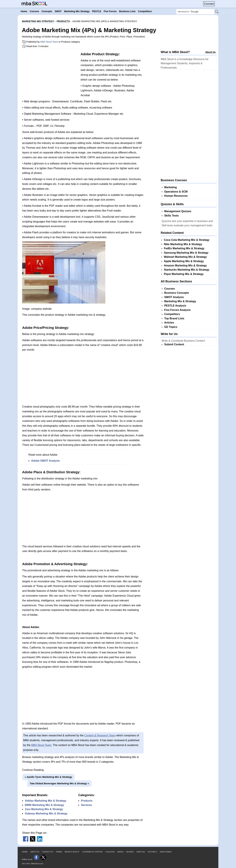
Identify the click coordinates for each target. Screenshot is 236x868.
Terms (59, 852)
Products (87, 801)
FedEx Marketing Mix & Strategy (184, 248)
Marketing (171, 187)
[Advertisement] (50, 75)
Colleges (110, 852)
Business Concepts (177, 293)
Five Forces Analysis (177, 310)
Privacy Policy (72, 852)
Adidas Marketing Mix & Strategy (46, 801)
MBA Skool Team (49, 42)
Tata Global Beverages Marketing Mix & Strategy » (59, 783)
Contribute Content (93, 852)
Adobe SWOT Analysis (45, 461)
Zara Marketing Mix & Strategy (44, 809)
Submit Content (174, 344)
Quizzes (130, 852)
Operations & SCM (176, 192)
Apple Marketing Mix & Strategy (184, 261)
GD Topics (171, 327)
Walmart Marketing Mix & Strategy (185, 257)
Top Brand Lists (174, 318)
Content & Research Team (100, 735)
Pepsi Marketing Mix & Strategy (184, 274)
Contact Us (48, 852)
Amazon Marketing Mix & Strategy (185, 266)
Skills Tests (172, 216)
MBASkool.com (37, 864)
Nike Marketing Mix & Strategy (183, 244)
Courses (209, 4)
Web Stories (166, 852)
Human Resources (176, 196)
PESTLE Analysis (175, 306)
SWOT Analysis (174, 297)
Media (120, 852)
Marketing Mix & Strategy (180, 301)
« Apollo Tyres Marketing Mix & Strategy (48, 777)
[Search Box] (195, 12)
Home (25, 852)
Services (86, 805)
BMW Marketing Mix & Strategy (44, 805)
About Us (210, 52)
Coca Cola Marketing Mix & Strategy (187, 240)
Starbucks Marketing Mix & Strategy (187, 270)
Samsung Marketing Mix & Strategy (186, 253)
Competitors (172, 314)
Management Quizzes (178, 211)
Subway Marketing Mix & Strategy (46, 814)
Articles (169, 323)
